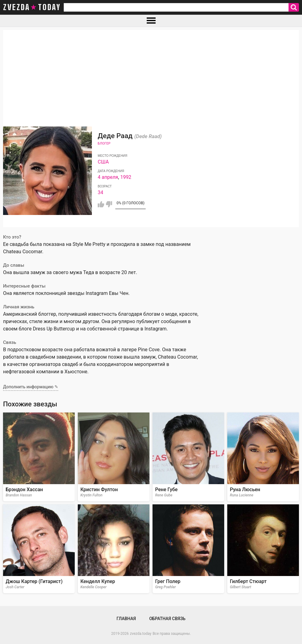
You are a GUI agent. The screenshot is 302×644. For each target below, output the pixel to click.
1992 (126, 177)
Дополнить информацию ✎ (31, 387)
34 (100, 192)
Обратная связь (167, 619)
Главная (126, 619)
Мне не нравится (109, 204)
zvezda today (32, 7)
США (103, 162)
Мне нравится (101, 204)
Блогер (104, 143)
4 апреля (108, 177)
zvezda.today (141, 634)
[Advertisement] (151, 73)
